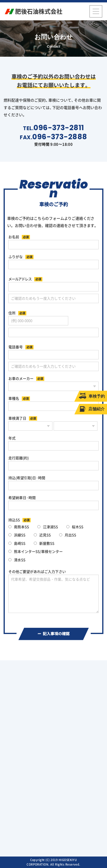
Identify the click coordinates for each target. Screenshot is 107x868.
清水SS (17, 560)
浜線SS (17, 535)
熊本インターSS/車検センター (36, 552)
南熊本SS (19, 527)
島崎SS (17, 543)
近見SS (42, 535)
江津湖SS (48, 527)
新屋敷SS (44, 543)
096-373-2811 (59, 128)
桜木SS (75, 527)
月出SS (68, 535)
